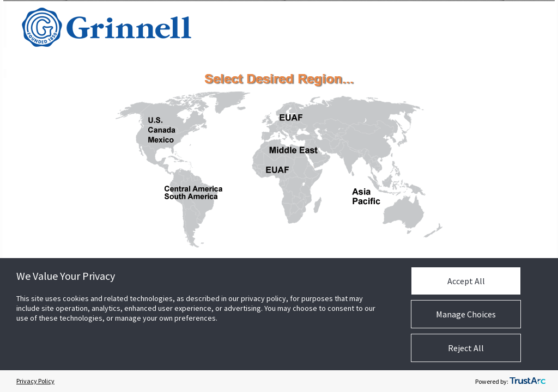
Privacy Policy (35, 381)
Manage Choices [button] (466, 314)
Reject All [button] (466, 348)
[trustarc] (527, 381)
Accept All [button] (466, 281)
